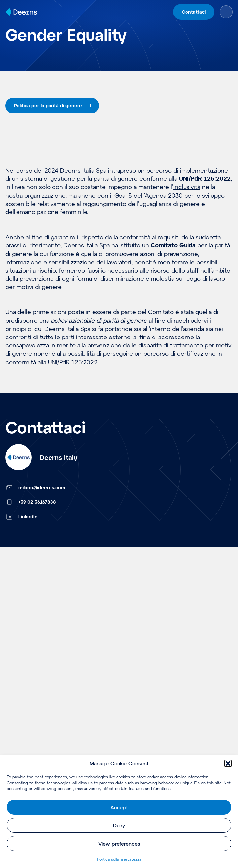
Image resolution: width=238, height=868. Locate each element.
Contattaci (194, 12)
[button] (228, 763)
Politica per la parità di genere (53, 106)
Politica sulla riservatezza (119, 859)
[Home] (21, 12)
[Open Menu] (226, 12)
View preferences (119, 844)
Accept (119, 807)
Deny (119, 825)
